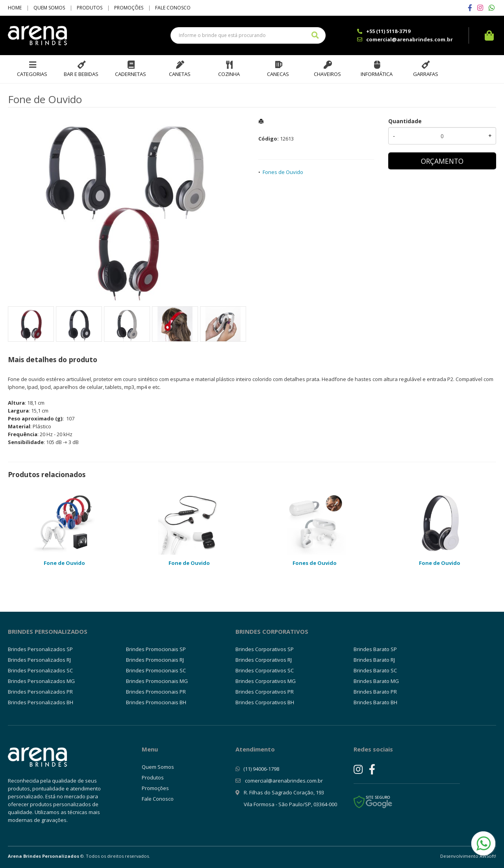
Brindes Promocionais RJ (155, 660)
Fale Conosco (173, 8)
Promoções (129, 8)
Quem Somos (49, 8)
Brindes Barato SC (375, 670)
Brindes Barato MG (376, 681)
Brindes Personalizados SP (40, 649)
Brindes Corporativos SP (265, 649)
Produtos (90, 8)
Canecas (278, 74)
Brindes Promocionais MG (157, 681)
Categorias (32, 74)
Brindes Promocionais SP (156, 649)
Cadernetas (131, 74)
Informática (377, 74)
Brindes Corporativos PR (265, 692)
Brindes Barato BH (375, 702)
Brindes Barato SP (375, 649)
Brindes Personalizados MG (41, 681)
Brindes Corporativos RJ (264, 660)
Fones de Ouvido (283, 172)
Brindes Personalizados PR (40, 692)
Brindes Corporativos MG (266, 681)
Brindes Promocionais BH (156, 702)
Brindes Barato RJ (374, 660)
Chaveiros (327, 74)
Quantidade (405, 121)
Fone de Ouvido (64, 563)
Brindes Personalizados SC (40, 670)
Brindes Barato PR (375, 692)
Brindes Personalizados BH (41, 702)
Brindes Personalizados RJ (39, 660)
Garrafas (426, 74)
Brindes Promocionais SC (156, 670)
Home (15, 8)
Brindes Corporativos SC (265, 670)
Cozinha (229, 74)
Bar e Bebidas (81, 74)
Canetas (180, 74)
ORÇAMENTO (442, 161)
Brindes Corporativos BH (265, 702)
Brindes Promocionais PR (156, 692)
